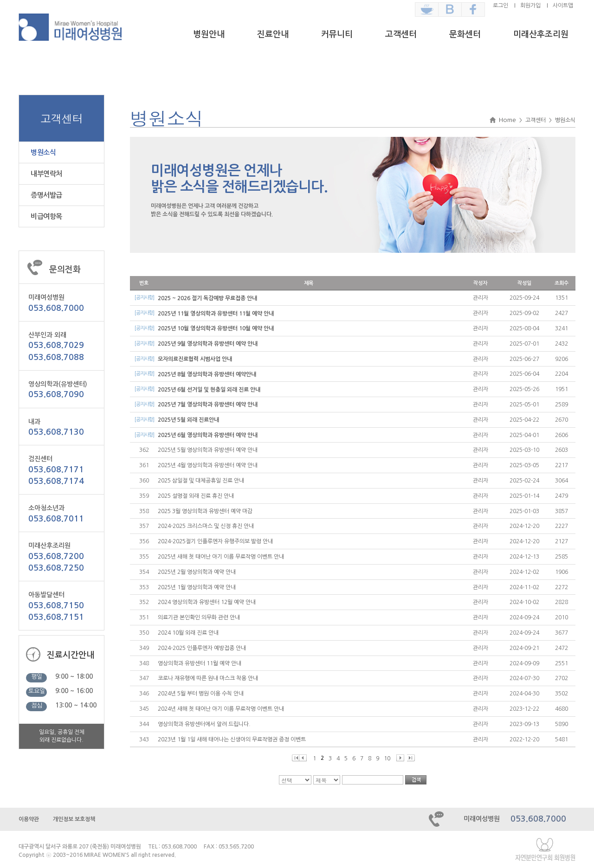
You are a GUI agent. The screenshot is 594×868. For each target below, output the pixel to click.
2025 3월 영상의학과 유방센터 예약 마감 (205, 511)
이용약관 (29, 819)
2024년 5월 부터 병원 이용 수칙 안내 (201, 694)
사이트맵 (563, 6)
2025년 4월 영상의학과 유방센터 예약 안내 (208, 465)
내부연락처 (46, 174)
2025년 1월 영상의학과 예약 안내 (197, 587)
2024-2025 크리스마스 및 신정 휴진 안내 (206, 526)
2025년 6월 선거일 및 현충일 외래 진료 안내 (209, 390)
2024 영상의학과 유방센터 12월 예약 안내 (207, 602)
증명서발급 (46, 195)
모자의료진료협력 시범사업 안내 (195, 359)
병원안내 (209, 34)
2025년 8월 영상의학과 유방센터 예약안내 (207, 374)
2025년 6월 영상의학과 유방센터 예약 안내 (208, 435)
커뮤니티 (337, 34)
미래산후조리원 (541, 34)
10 (387, 759)
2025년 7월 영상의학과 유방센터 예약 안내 (208, 405)
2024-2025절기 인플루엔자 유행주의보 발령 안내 (215, 541)
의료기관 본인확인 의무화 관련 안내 (199, 617)
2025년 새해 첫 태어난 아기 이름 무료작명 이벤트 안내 (221, 557)
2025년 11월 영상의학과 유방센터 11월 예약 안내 (216, 314)
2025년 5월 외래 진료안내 (188, 420)
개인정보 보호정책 (74, 819)
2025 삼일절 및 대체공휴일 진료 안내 (201, 481)
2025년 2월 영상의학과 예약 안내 (197, 572)
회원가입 (530, 6)
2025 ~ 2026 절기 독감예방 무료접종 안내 (207, 298)
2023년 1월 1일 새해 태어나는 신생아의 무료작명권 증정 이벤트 (232, 739)
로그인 (500, 6)
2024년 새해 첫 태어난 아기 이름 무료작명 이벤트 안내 (221, 709)
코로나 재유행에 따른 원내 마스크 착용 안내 (208, 678)
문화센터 (465, 34)
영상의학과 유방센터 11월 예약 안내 (200, 663)
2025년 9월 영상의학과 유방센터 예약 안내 (208, 344)
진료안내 (273, 34)
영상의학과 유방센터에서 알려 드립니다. (204, 724)
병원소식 (43, 152)
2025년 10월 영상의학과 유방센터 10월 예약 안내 (216, 328)
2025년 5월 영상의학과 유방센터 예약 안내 (208, 450)
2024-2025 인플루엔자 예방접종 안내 (202, 648)
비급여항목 (46, 216)
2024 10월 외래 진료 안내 (188, 633)
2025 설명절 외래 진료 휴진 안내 (196, 496)
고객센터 (401, 34)
